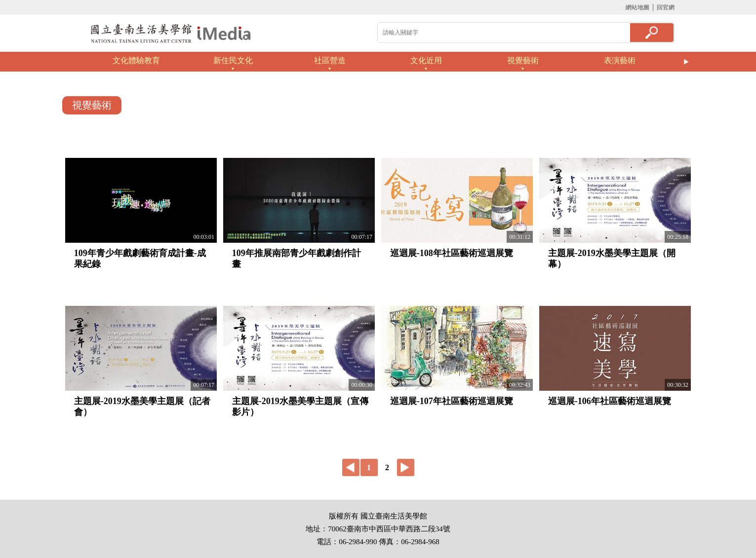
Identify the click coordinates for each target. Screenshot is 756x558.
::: (622, 7)
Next (687, 62)
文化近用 (426, 60)
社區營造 (330, 60)
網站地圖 (637, 7)
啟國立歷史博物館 (171, 33)
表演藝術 (620, 60)
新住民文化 (233, 60)
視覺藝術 (523, 60)
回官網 (666, 7)
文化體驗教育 (136, 60)
